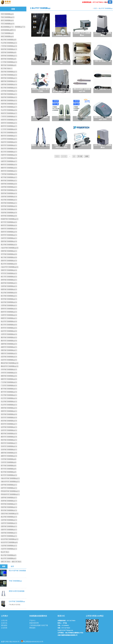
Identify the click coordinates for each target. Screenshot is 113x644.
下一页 (80, 156)
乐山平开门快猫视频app (9, 405)
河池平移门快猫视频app (9, 213)
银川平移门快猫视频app (9, 472)
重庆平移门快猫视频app (9, 337)
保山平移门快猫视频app (9, 293)
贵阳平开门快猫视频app (9, 261)
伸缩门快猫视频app (7, 36)
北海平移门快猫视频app (9, 197)
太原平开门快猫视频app (9, 523)
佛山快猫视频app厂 (7, 27)
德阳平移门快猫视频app (9, 376)
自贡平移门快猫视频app (9, 357)
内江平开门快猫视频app (9, 398)
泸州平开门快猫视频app (9, 373)
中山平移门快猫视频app (9, 43)
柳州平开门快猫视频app (9, 225)
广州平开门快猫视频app (9, 116)
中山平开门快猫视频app (9, 110)
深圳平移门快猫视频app (9, 56)
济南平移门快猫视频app (9, 507)
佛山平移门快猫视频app (9, 40)
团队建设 (4, 625)
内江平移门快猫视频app (9, 395)
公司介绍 (4, 621)
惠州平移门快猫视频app (9, 59)
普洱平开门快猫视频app (9, 328)
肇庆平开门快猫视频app (9, 136)
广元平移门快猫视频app (9, 382)
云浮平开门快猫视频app (9, 139)
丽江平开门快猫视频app (9, 325)
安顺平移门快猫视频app (9, 251)
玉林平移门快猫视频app (9, 187)
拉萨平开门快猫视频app (9, 488)
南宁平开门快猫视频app (9, 222)
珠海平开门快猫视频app (9, 113)
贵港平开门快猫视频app (9, 232)
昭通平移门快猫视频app (9, 289)
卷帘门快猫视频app (7, 20)
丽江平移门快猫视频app (9, 296)
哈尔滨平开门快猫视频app (9, 542)
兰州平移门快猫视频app (9, 459)
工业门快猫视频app (7, 33)
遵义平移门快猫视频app (9, 245)
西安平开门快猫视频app (9, 443)
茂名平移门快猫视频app (9, 72)
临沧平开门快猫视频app (9, 331)
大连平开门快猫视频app (9, 549)
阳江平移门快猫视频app (9, 88)
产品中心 (32, 621)
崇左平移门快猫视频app (9, 200)
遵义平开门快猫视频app (9, 264)
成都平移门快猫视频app (9, 344)
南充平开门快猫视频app (9, 424)
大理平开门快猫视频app (9, 334)
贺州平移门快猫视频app (9, 206)
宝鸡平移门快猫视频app (9, 450)
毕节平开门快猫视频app (9, 273)
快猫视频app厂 (20, 27)
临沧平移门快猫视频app (9, 302)
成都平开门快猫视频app (9, 347)
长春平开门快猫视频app (9, 536)
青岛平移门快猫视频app (9, 510)
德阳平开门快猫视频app (9, 379)
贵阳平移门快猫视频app (9, 241)
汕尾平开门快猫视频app (9, 161)
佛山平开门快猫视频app (9, 107)
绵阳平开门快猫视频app (9, 353)
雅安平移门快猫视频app (9, 434)
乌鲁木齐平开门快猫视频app (10, 482)
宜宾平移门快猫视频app (9, 414)
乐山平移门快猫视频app (9, 402)
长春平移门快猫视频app (9, 533)
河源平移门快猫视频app (9, 104)
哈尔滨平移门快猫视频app (10, 539)
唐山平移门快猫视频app (9, 517)
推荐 (12, 566)
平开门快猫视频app (8, 24)
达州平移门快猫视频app (9, 427)
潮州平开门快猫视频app (9, 171)
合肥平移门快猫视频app (9, 498)
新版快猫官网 (34, 623)
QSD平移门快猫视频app (17, 601)
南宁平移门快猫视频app (9, 177)
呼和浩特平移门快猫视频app (10, 491)
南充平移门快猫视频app (9, 421)
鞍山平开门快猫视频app (9, 558)
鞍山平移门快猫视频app (9, 555)
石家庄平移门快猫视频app (10, 514)
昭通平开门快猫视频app (9, 318)
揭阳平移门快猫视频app (9, 81)
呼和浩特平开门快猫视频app (10, 494)
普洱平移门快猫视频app (9, 299)
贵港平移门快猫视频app (9, 193)
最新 (4, 566)
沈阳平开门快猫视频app (9, 530)
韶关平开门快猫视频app (9, 145)
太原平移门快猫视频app (9, 520)
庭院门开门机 (16, 562)
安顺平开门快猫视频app (9, 270)
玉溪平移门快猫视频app (9, 286)
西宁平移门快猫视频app (9, 466)
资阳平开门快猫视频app (9, 411)
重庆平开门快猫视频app (9, 341)
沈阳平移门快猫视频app (9, 526)
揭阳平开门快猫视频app (9, 168)
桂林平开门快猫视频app (9, 229)
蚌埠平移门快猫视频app (9, 504)
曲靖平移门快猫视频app (9, 283)
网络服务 (32, 628)
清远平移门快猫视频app (9, 97)
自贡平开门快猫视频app (9, 360)
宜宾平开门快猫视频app (9, 418)
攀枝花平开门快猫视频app (10, 366)
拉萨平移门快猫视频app (9, 485)
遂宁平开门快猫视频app (9, 392)
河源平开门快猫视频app (9, 155)
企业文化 (4, 623)
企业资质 (4, 628)
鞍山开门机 (5, 552)
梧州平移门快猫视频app (9, 190)
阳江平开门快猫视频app (9, 133)
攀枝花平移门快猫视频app (10, 363)
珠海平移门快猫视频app (9, 49)
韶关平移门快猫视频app (9, 94)
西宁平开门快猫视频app (9, 469)
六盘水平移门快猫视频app (10, 248)
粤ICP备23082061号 (13, 642)
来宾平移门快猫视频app (9, 203)
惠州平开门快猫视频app (9, 126)
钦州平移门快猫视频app (9, 216)
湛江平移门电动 (7, 68)
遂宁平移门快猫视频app (9, 389)
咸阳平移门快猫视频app (9, 453)
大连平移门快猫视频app (9, 546)
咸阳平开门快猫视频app (9, 456)
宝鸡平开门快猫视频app (9, 446)
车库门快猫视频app (7, 14)
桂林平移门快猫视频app (9, 184)
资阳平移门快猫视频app (9, 408)
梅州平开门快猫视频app (9, 165)
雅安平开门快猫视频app (9, 437)
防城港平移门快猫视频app (10, 219)
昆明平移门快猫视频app (9, 280)
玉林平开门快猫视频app (9, 238)
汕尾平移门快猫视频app (9, 84)
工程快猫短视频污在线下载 (39, 625)
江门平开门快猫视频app (9, 129)
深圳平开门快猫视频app (9, 123)
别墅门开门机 (6, 562)
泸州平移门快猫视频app (9, 369)
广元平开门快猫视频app (9, 385)
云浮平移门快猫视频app (9, 91)
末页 (87, 156)
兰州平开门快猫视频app (9, 462)
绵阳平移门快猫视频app (9, 350)
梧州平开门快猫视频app (9, 235)
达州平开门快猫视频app (9, 430)
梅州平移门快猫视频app (9, 100)
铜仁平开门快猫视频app (9, 277)
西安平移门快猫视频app (9, 440)
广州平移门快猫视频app (9, 46)
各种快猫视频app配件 (8, 30)
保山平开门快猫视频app (106, 8)
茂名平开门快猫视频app (9, 149)
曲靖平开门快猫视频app (9, 312)
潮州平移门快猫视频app (9, 78)
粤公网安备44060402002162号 (32, 641)
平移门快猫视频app (8, 17)
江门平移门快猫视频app (9, 62)
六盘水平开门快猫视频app (10, 267)
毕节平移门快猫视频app (9, 254)
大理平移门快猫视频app (9, 305)
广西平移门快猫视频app (9, 174)
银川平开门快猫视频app (9, 475)
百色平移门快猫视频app (9, 209)
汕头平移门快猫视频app (9, 75)
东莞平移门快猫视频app (9, 52)
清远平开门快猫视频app (9, 142)
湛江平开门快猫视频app (9, 152)
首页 (95, 8)
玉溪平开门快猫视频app (9, 315)
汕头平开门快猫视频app (9, 158)
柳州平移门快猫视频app (9, 181)
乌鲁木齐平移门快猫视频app (10, 478)
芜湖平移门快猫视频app (9, 501)
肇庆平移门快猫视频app (9, 65)
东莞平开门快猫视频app (9, 120)
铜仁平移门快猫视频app (9, 257)
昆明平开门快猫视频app (9, 309)
